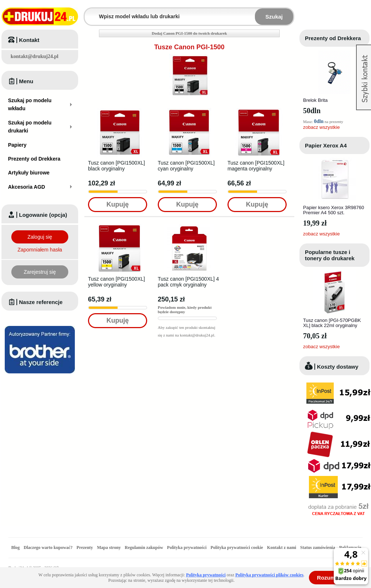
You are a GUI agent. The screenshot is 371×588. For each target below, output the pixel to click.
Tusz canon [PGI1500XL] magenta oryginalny (256, 166)
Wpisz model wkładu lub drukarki (89, 12)
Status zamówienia (318, 547)
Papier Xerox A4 (326, 145)
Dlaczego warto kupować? (48, 547)
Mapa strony (109, 547)
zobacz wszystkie (321, 127)
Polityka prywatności (187, 547)
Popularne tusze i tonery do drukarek (330, 255)
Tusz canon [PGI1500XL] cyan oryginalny (186, 166)
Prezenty (85, 547)
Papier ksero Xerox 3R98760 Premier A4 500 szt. (334, 210)
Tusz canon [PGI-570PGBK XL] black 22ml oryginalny (332, 323)
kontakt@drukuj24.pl (35, 56)
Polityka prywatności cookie (237, 547)
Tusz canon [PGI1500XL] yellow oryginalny (116, 282)
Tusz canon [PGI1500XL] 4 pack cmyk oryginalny (188, 282)
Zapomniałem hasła (40, 250)
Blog (16, 547)
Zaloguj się (40, 237)
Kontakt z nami (282, 547)
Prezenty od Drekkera (333, 38)
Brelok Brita (315, 100)
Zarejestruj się (40, 272)
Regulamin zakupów (144, 547)
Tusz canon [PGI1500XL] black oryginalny (116, 166)
